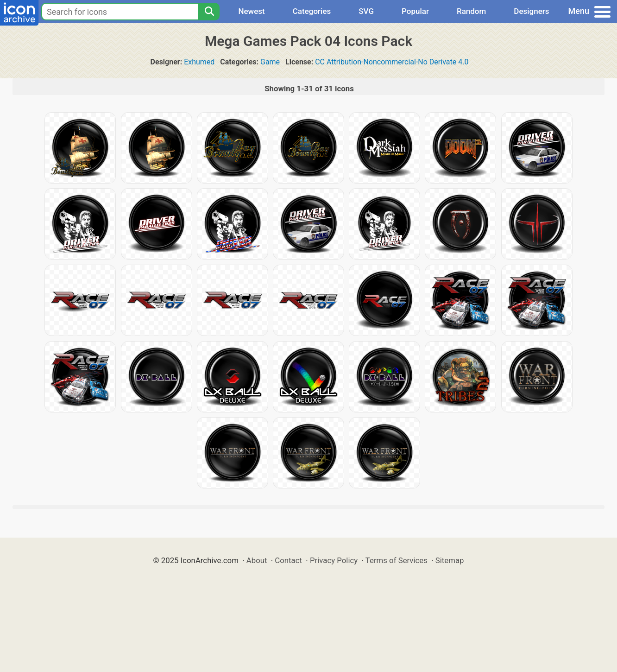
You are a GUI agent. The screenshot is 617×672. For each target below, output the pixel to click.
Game (270, 62)
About (257, 560)
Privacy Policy (334, 560)
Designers (531, 11)
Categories (312, 11)
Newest (251, 11)
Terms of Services (397, 560)
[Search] (209, 12)
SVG (366, 11)
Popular (415, 11)
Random (471, 11)
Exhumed (199, 62)
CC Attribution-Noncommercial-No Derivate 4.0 (392, 62)
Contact (288, 560)
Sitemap (450, 560)
